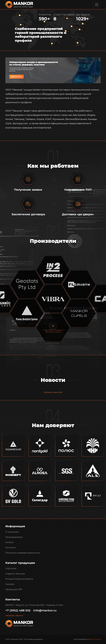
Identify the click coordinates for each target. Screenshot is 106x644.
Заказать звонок (14, 616)
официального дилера (53, 332)
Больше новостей (53, 392)
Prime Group (95, 639)
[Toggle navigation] (97, 5)
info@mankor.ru (45, 610)
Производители (14, 537)
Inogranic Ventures (15, 574)
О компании (12, 532)
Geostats (10, 584)
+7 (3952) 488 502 (18, 610)
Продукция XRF (14, 589)
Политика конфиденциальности (23, 553)
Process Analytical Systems (19, 579)
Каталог (10, 542)
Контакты (11, 548)
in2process (11, 568)
